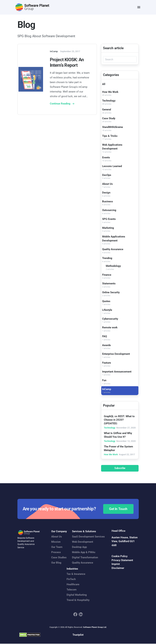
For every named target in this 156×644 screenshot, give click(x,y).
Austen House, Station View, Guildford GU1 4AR (125, 542)
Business (108, 202)
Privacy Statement (122, 560)
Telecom (72, 590)
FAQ (104, 337)
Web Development (83, 542)
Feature (106, 363)
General (107, 110)
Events (106, 158)
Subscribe (120, 468)
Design (106, 193)
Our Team (57, 547)
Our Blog (56, 563)
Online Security (111, 293)
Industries (72, 569)
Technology (109, 101)
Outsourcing (109, 210)
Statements (109, 284)
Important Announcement (117, 372)
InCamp (107, 389)
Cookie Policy (119, 556)
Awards (106, 345)
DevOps (107, 175)
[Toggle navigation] (139, 7)
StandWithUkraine (113, 127)
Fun (104, 380)
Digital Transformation (85, 558)
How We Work (110, 92)
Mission (56, 542)
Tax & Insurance (76, 574)
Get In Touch (118, 509)
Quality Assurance (113, 250)
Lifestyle (107, 310)
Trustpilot (78, 635)
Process (56, 553)
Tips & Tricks (110, 136)
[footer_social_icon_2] (81, 615)
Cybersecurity (110, 319)
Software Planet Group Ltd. (95, 627)
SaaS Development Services (88, 537)
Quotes (106, 301)
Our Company (59, 532)
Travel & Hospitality (78, 600)
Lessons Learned (112, 166)
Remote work (110, 328)
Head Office (118, 531)
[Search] (120, 60)
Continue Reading (60, 104)
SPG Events (109, 219)
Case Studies (59, 558)
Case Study (109, 119)
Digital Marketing (77, 595)
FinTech (71, 579)
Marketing (108, 228)
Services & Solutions (84, 532)
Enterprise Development (116, 354)
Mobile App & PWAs (84, 553)
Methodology (113, 266)
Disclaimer (118, 568)
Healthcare (73, 585)
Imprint (116, 564)
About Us (107, 184)
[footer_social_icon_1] (75, 615)
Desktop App (79, 547)
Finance (107, 275)
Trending (107, 258)
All (104, 84)
